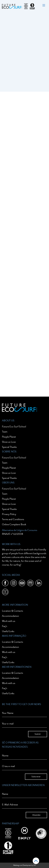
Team (5, 432)
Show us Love (9, 442)
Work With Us (11, 544)
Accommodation (10, 616)
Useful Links (8, 631)
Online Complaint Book (14, 524)
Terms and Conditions (13, 519)
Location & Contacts (12, 611)
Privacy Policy (9, 514)
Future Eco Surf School (14, 427)
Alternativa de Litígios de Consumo (20, 530)
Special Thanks (9, 447)
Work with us (9, 621)
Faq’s (5, 626)
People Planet (9, 437)
